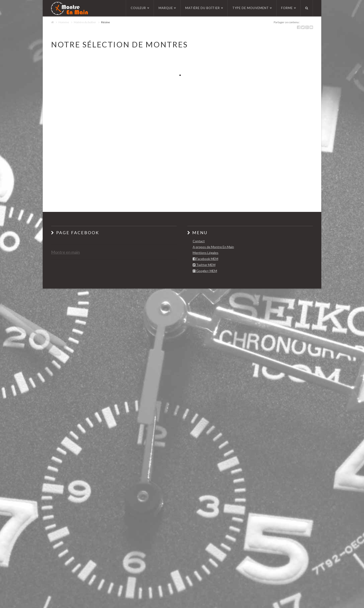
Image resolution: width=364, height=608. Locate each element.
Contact (199, 241)
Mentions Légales (206, 253)
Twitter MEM (204, 265)
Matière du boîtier (85, 22)
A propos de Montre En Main (213, 247)
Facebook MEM (205, 259)
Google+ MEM (205, 271)
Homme (64, 22)
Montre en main (65, 252)
